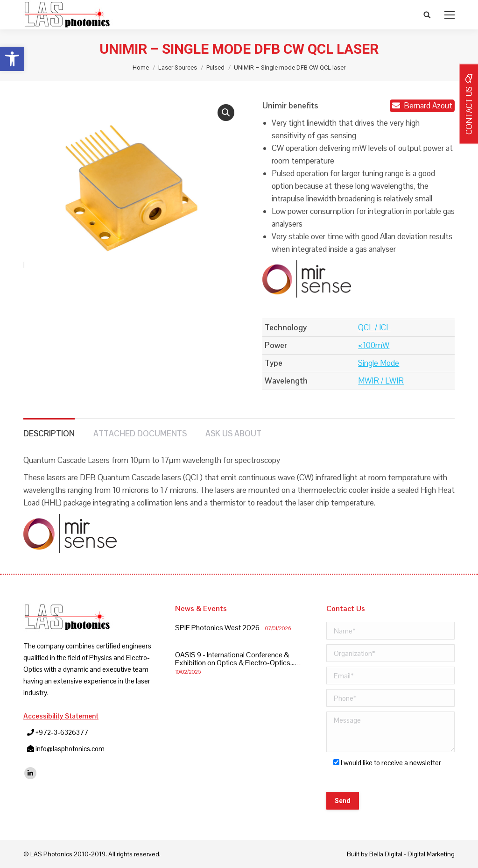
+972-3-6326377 (62, 732)
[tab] (49, 429)
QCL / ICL (374, 327)
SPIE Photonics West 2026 (217, 628)
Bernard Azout (422, 106)
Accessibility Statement (61, 716)
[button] (12, 59)
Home (141, 68)
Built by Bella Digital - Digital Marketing (401, 854)
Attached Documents (140, 434)
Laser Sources (178, 68)
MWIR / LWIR (381, 381)
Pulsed (215, 68)
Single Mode (379, 363)
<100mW (374, 345)
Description (49, 434)
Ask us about (233, 434)
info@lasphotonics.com (70, 749)
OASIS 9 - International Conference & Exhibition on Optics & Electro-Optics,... (235, 659)
